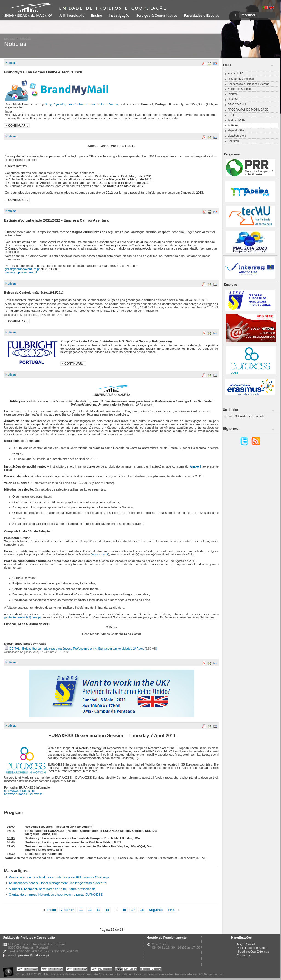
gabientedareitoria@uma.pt (22, 617)
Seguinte (156, 910)
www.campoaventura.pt (21, 272)
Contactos (244, 955)
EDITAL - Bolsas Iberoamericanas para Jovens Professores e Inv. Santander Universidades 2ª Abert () (81, 649)
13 (99, 910)
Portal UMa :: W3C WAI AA (101, 970)
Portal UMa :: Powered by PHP (126, 970)
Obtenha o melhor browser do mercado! (151, 970)
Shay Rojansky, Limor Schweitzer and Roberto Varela (81, 104)
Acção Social (246, 944)
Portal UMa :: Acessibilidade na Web (10, 970)
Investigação (119, 16)
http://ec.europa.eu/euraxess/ (24, 794)
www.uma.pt (100, 554)
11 (81, 910)
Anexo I (195, 466)
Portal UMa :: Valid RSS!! (77, 970)
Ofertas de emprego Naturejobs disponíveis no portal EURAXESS (56, 894)
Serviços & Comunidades (157, 16)
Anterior (68, 910)
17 (133, 910)
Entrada (9, 39)
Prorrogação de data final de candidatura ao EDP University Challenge (59, 877)
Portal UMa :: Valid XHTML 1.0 (27, 970)
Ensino (96, 16)
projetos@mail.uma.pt (34, 955)
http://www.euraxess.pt (19, 791)
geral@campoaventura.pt (22, 269)
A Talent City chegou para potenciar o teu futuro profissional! (52, 889)
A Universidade (72, 16)
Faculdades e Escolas (201, 16)
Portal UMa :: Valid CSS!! (52, 970)
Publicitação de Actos (252, 948)
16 (124, 910)
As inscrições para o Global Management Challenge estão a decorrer (58, 883)
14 (107, 910)
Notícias (11, 63)
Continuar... (18, 125)
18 (142, 910)
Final (172, 910)
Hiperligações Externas (253, 952)
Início (52, 910)
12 (90, 910)
